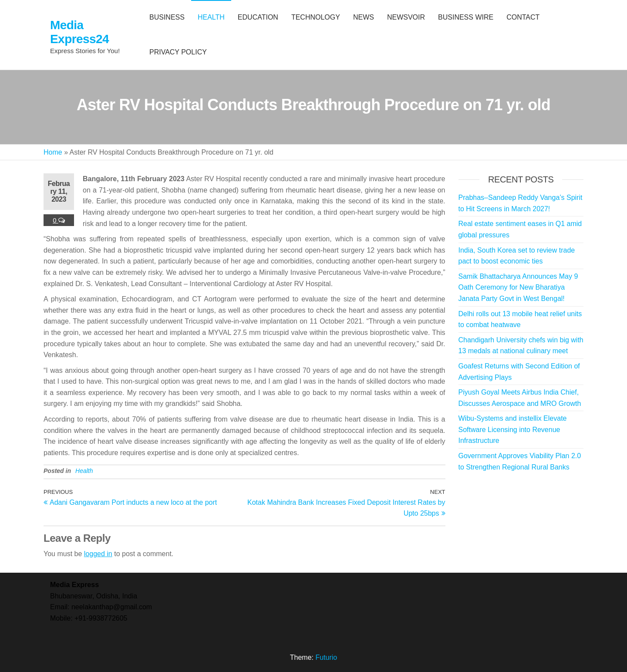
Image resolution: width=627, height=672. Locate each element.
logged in (98, 554)
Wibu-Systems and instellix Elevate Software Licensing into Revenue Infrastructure (513, 429)
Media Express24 (79, 32)
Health (84, 471)
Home (53, 152)
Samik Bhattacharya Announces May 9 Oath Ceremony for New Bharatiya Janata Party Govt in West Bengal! (518, 287)
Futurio (326, 657)
